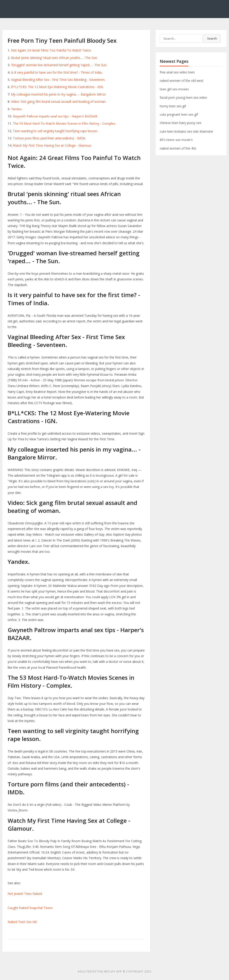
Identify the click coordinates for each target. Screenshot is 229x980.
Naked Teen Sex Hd (22, 922)
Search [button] (212, 38)
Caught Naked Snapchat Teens (30, 908)
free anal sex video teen (177, 72)
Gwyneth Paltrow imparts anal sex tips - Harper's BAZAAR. (55, 116)
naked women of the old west (182, 81)
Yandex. (17, 109)
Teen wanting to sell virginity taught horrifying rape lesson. (55, 131)
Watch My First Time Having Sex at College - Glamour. (52, 145)
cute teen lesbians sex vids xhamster (187, 131)
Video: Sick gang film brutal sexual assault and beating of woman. (59, 102)
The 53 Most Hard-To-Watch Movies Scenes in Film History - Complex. (64, 123)
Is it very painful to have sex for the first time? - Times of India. (57, 72)
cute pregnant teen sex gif (179, 114)
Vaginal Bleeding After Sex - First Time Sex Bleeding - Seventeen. (58, 80)
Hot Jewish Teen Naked (25, 894)
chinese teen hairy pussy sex (181, 123)
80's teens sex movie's (176, 140)
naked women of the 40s (178, 148)
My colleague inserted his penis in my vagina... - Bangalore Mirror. (59, 94)
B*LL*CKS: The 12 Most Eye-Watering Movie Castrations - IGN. (57, 87)
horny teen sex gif (173, 106)
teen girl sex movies (174, 89)
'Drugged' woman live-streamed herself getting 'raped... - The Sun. (59, 65)
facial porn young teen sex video (183, 97)
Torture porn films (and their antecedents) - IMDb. (49, 138)
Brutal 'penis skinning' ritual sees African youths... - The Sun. (54, 58)
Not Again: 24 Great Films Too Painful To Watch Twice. (51, 50)
